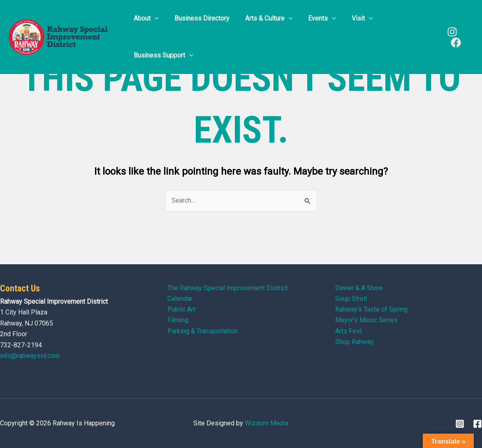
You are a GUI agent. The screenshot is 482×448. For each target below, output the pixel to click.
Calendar (180, 299)
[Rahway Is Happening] (60, 36)
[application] (153, 18)
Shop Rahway (355, 342)
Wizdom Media (266, 423)
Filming (178, 320)
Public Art (181, 310)
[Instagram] (451, 32)
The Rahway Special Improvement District (227, 288)
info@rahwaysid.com (30, 356)
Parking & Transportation (203, 331)
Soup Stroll (351, 299)
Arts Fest (349, 331)
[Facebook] (455, 43)
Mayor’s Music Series (366, 320)
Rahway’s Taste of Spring (371, 310)
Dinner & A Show (359, 288)
